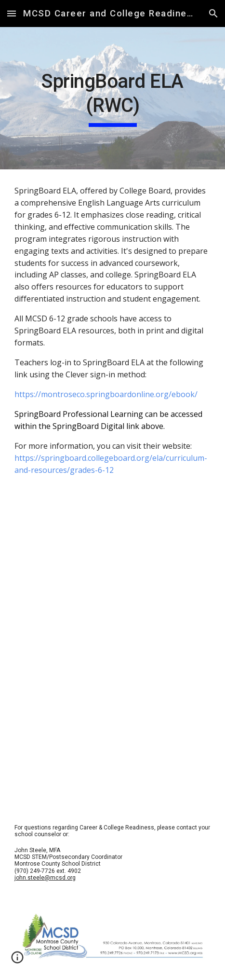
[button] (12, 13)
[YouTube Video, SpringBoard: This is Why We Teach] (112, 718)
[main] (112, 98)
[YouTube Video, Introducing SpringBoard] (112, 573)
